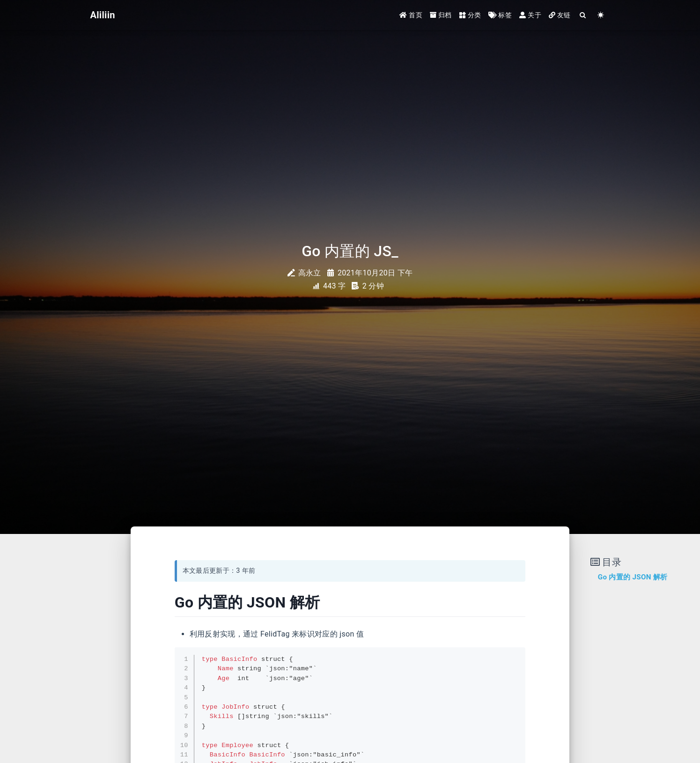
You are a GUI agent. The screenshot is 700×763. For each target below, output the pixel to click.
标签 (500, 15)
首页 (411, 15)
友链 (560, 15)
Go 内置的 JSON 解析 (633, 577)
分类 (470, 15)
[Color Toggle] (601, 15)
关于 (530, 15)
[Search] (583, 15)
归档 (441, 15)
